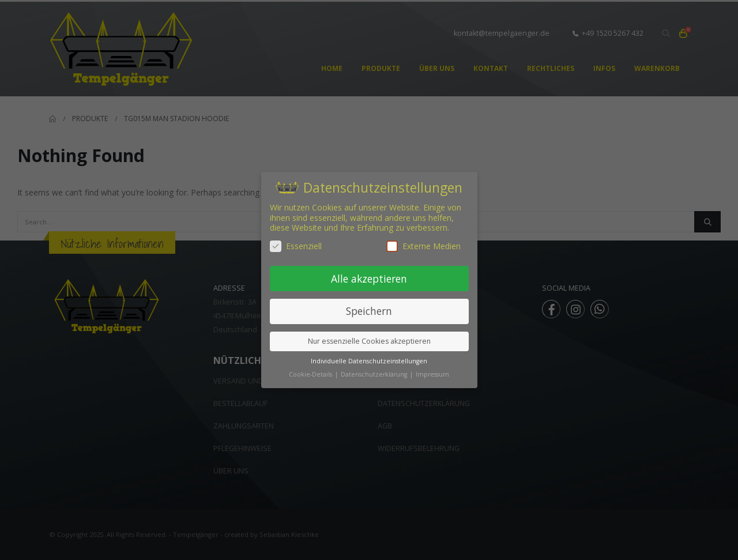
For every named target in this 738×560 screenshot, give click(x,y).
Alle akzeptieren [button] (369, 279)
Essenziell (296, 246)
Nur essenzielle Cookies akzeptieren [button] (369, 341)
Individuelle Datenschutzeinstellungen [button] (369, 361)
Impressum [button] (432, 374)
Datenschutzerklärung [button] (375, 374)
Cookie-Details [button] (311, 374)
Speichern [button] (369, 311)
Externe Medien (423, 246)
